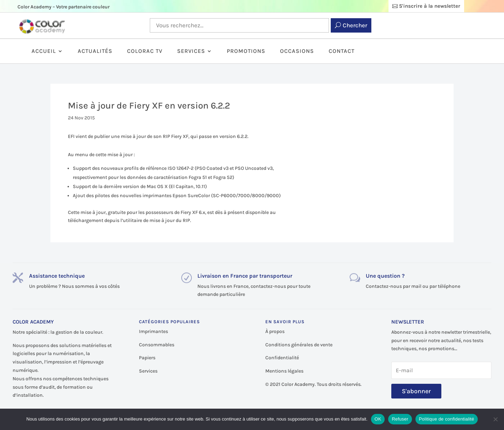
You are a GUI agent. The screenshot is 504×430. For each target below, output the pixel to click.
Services (191, 51)
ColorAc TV (145, 51)
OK (378, 419)
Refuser (400, 419)
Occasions (297, 51)
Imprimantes (153, 331)
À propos (275, 331)
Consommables (157, 345)
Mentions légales (284, 371)
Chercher (355, 25)
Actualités (95, 51)
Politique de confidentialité (447, 419)
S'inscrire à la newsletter (430, 6)
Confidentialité (282, 358)
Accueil (44, 51)
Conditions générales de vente (299, 345)
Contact (342, 51)
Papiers (147, 358)
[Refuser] (495, 419)
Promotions (246, 51)
